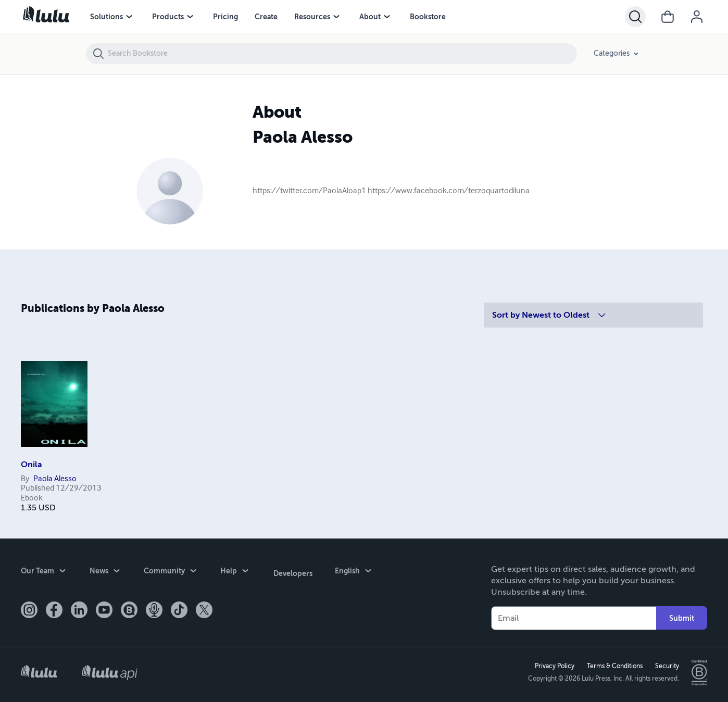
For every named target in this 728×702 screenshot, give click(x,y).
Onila (32, 465)
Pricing (225, 17)
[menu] (129, 17)
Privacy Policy (554, 666)
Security (666, 666)
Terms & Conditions (614, 666)
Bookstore (428, 17)
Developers (292, 572)
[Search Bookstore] (342, 54)
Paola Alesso (55, 479)
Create (266, 17)
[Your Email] (574, 618)
